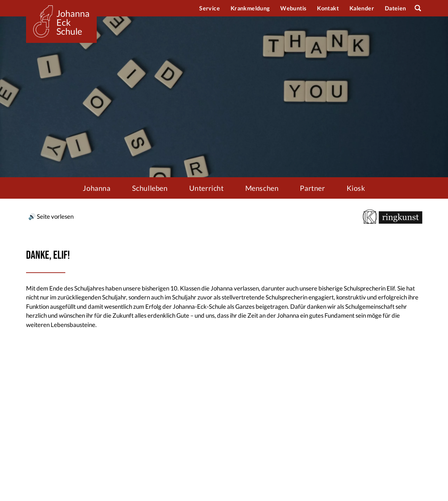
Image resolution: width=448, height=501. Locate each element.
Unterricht (207, 188)
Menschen (262, 188)
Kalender (362, 8)
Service (210, 8)
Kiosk (356, 188)
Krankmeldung (250, 8)
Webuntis (293, 8)
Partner (312, 188)
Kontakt (328, 8)
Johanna (97, 188)
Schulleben (150, 188)
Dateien (396, 8)
